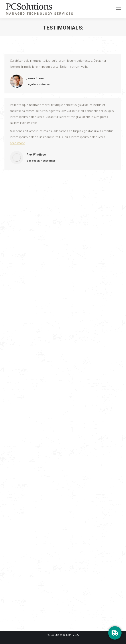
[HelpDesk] (115, 633)
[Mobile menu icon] (119, 9)
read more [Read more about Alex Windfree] (18, 143)
